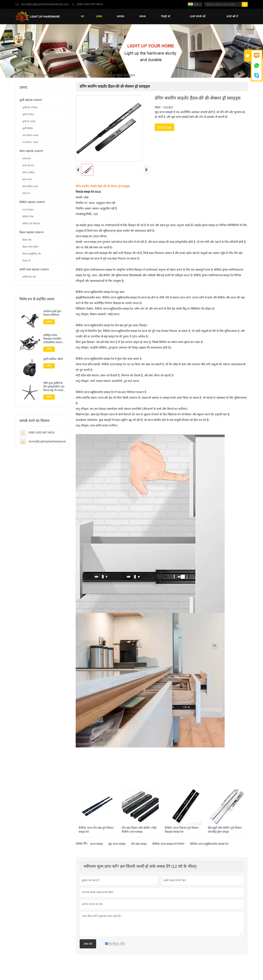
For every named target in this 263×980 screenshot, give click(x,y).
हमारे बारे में (232, 17)
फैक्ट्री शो (166, 17)
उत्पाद (99, 17)
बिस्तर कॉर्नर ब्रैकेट (30, 247)
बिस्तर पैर (27, 261)
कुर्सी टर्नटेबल (28, 115)
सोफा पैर (26, 194)
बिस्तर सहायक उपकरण (31, 233)
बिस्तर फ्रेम (27, 240)
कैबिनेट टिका (28, 217)
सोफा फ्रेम (27, 159)
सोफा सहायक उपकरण (31, 152)
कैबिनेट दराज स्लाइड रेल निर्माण (168, 851)
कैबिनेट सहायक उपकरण (46, 76)
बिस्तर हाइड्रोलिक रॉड (32, 254)
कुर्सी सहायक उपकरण (31, 100)
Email (164, 128)
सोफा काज (27, 180)
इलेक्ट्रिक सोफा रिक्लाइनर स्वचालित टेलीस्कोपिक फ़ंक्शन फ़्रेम (53, 339)
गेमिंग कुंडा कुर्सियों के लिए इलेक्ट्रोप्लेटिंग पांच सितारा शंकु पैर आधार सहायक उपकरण (54, 387)
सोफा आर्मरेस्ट (29, 173)
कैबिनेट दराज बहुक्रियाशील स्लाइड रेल (209, 851)
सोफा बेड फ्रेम (28, 166)
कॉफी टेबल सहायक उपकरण (34, 270)
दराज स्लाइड (70, 76)
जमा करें (88, 951)
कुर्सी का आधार (29, 122)
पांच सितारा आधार (30, 136)
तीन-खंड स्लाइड (139, 851)
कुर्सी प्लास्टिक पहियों (53, 360)
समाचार (121, 17)
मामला (143, 17)
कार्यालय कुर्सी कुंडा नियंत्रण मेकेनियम (52, 314)
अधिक (49, 322)
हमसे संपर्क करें (198, 17)
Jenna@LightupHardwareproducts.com (45, 4)
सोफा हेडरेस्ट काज (30, 187)
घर (82, 17)
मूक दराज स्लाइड (117, 851)
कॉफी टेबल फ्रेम (29, 277)
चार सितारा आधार (30, 143)
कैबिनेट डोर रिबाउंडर (31, 224)
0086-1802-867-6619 (90, 4)
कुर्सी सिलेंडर (28, 129)
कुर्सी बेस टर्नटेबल (30, 108)
